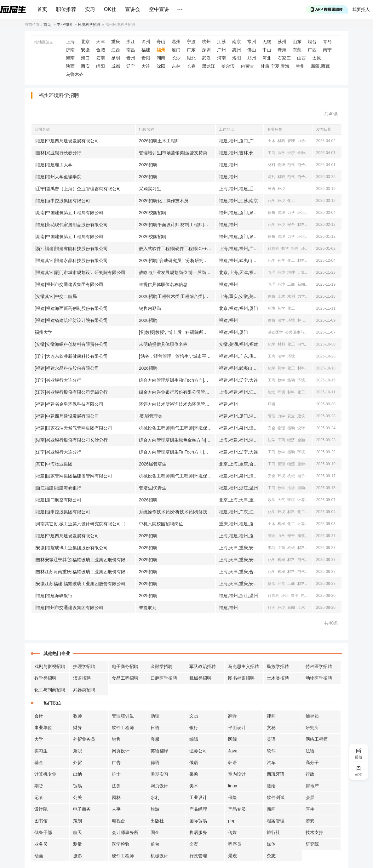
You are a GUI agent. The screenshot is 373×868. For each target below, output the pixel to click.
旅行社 (273, 832)
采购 (194, 774)
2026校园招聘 (153, 213)
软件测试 (276, 797)
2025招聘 (148, 536)
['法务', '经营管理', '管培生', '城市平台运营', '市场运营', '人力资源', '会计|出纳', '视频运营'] (177, 356)
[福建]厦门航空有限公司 (58, 500)
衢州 (146, 42)
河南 (221, 58)
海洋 (311, 380)
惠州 (237, 50)
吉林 (176, 66)
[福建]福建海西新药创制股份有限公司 (71, 308)
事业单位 (43, 728)
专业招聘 (64, 25)
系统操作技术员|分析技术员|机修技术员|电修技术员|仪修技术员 (177, 512)
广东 (191, 50)
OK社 (110, 9)
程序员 (235, 844)
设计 (301, 428)
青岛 (327, 42)
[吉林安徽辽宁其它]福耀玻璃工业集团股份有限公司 (84, 560)
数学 (285, 248)
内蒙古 (248, 66)
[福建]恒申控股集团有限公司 (62, 201)
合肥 (100, 50)
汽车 (271, 762)
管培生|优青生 (153, 488)
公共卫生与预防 (298, 332)
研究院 (312, 844)
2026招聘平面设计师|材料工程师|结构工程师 (177, 225)
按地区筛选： (46, 42)
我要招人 (361, 9)
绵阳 (100, 66)
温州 (176, 42)
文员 (194, 716)
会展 (310, 797)
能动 (291, 380)
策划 (77, 821)
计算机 (273, 248)
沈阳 (161, 66)
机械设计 (159, 856)
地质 (311, 476)
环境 (281, 189)
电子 (301, 165)
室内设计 (237, 774)
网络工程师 (317, 739)
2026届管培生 (153, 464)
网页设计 (121, 751)
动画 (39, 856)
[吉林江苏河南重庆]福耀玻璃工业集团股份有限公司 (84, 572)
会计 (39, 716)
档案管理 (276, 821)
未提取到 (148, 608)
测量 (77, 844)
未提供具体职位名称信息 (163, 284)
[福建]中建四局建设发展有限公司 (67, 141)
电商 (272, 548)
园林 (116, 797)
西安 (85, 66)
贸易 (77, 786)
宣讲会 (133, 9)
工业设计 (198, 797)
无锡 (267, 42)
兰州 (300, 66)
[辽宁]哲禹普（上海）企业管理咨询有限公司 (78, 189)
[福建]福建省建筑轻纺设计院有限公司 (71, 320)
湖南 (161, 58)
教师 (77, 716)
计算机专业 (45, 774)
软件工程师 (123, 728)
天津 (100, 42)
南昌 (131, 50)
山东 (297, 42)
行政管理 (198, 856)
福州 (161, 50)
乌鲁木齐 (75, 74)
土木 (272, 141)
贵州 (131, 58)
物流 (291, 464)
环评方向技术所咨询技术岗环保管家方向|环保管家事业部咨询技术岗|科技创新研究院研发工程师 (177, 404)
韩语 (232, 762)
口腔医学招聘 (164, 678)
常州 (252, 42)
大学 (39, 739)
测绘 (271, 786)
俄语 (194, 762)
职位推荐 (66, 9)
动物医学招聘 (319, 678)
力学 (301, 141)
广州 (221, 50)
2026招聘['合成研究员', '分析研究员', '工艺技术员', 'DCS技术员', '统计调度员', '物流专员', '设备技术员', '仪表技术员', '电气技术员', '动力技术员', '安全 (177, 260)
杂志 (271, 856)
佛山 (252, 50)
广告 (116, 762)
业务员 (41, 844)
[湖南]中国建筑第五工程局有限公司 (69, 213)
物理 (281, 165)
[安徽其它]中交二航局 (56, 296)
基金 (39, 762)
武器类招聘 (84, 690)
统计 (311, 488)
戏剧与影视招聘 (50, 666)
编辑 (194, 739)
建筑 (272, 213)
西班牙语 (276, 774)
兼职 (77, 751)
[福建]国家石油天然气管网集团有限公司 (73, 428)
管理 (291, 141)
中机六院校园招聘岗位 (161, 524)
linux (233, 786)
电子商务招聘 (125, 666)
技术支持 (314, 832)
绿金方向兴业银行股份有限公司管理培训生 (177, 392)
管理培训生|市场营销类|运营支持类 (173, 153)
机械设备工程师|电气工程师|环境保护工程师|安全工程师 (177, 428)
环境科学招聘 (89, 25)
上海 (70, 42)
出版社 (157, 821)
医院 (232, 739)
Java (233, 751)
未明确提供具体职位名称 (163, 344)
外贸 (77, 762)
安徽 (85, 50)
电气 (291, 165)
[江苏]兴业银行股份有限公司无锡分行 (71, 392)
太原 (317, 58)
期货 (39, 786)
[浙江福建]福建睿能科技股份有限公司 (71, 248)
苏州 (282, 42)
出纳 (77, 774)
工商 (272, 153)
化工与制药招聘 (50, 690)
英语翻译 (159, 751)
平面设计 (237, 728)
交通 (311, 392)
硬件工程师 (123, 856)
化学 (311, 177)
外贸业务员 (84, 739)
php (232, 821)
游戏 (310, 821)
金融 (301, 153)
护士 (116, 774)
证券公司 (198, 751)
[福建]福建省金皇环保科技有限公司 (69, 404)
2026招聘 (148, 165)
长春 (191, 66)
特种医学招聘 (319, 666)
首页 (42, 9)
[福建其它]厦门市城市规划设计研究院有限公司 (80, 272)
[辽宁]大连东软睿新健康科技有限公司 (71, 356)
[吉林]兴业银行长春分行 (58, 153)
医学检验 (121, 844)
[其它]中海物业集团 (54, 464)
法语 (310, 751)
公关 (77, 797)
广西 (312, 50)
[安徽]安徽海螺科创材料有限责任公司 (71, 344)
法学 (281, 153)
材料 (281, 141)
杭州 (206, 42)
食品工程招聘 (125, 678)
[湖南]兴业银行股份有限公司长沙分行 (71, 440)
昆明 (116, 58)
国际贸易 (198, 821)
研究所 (312, 728)
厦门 (176, 50)
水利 (291, 296)
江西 (116, 50)
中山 (267, 50)
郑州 (252, 58)
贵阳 (146, 58)
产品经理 (198, 809)
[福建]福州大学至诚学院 (58, 177)
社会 (272, 608)
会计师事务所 (125, 832)
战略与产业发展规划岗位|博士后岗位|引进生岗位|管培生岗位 (177, 272)
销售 (116, 739)
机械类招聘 (200, 678)
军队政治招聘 (203, 666)
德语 (155, 762)
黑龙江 (209, 66)
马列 (272, 177)
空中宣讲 (159, 9)
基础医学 (275, 332)
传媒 (232, 832)
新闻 (301, 284)
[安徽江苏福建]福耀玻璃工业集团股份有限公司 (80, 584)
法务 (116, 786)
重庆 (116, 42)
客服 (155, 739)
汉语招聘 (82, 678)
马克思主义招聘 (244, 666)
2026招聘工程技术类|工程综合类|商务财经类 (177, 296)
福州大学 (43, 332)
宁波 (191, 42)
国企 (155, 832)
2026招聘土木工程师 (159, 141)
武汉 (206, 58)
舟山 (161, 42)
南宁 (327, 50)
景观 (232, 856)
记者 (39, 797)
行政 (310, 774)
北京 (85, 42)
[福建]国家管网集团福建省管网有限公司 (73, 476)
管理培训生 (123, 716)
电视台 (118, 821)
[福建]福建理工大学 (54, 165)
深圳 (206, 50)
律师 (271, 716)
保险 (232, 797)
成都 (116, 66)
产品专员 (237, 809)
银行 (194, 728)
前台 (155, 844)
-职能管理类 (151, 416)
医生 (310, 809)
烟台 (312, 42)
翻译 (232, 716)
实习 (90, 9)
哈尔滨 (228, 66)
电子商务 (82, 809)
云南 (100, 58)
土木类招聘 (278, 678)
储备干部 (43, 832)
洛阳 (237, 58)
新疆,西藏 (320, 66)
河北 (267, 58)
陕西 (70, 66)
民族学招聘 (278, 666)
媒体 (271, 844)
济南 (70, 50)
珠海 (282, 50)
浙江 (131, 42)
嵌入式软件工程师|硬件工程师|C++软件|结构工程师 (177, 248)
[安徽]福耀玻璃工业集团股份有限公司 (71, 548)
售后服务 (198, 832)
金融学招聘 (162, 666)
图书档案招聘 (241, 678)
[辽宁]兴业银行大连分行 (58, 380)
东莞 (297, 50)
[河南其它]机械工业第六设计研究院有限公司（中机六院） (85, 524)
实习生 (41, 751)
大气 (281, 500)
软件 (271, 751)
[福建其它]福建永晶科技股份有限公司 (71, 260)
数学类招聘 (45, 678)
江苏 (221, 42)
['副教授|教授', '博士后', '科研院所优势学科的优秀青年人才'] (177, 332)
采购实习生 (150, 189)
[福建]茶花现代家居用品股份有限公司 (71, 225)
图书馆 (41, 821)
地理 (291, 272)
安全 (311, 141)
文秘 (271, 728)
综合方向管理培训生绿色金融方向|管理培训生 (177, 440)
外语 (272, 189)
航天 (77, 832)
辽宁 (131, 66)
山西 (301, 58)
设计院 (41, 809)
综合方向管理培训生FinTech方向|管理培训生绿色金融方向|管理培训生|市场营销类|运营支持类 (177, 380)
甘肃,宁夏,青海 (275, 66)
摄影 (77, 856)
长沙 (176, 58)
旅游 (301, 464)
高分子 (312, 762)
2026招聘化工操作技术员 (164, 201)
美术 (194, 786)
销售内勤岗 (150, 308)
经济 (291, 153)
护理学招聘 (84, 666)
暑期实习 (159, 774)
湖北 (191, 58)
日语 (155, 728)
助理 (155, 716)
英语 (271, 739)
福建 (146, 50)
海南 (70, 58)
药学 (281, 260)
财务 (77, 728)
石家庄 (284, 58)
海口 (85, 58)
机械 (311, 428)
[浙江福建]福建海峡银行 (58, 488)
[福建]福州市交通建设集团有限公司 (69, 284)
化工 (291, 201)
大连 (146, 66)
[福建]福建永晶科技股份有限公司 (67, 368)
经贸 (311, 153)
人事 (116, 809)
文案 (194, 844)
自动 (311, 260)
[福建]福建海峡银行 (54, 596)
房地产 (312, 786)
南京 (237, 42)
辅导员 (312, 716)
